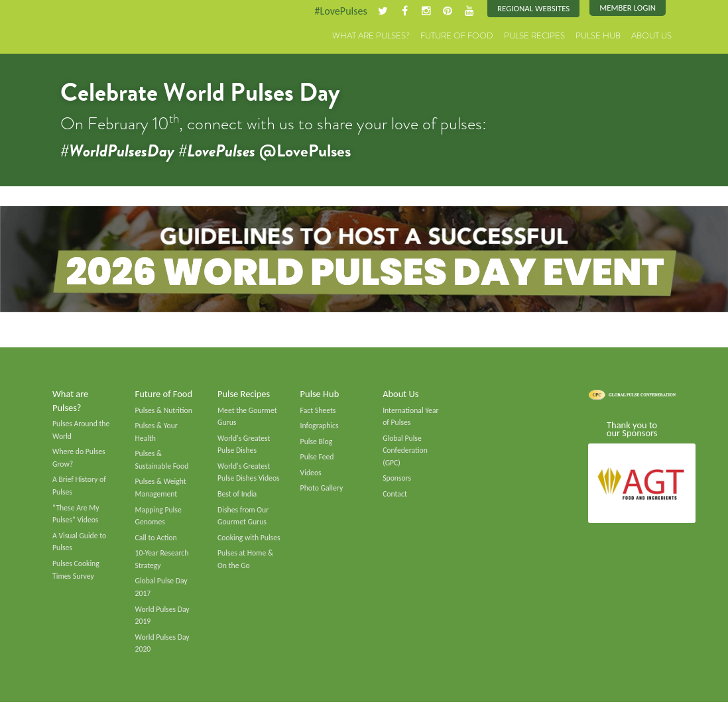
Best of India (237, 495)
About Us (651, 36)
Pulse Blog (317, 441)
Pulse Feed (317, 457)
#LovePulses (339, 11)
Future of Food (457, 36)
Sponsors (397, 479)
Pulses (86, 28)
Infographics (320, 426)
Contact (395, 495)
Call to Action (156, 538)
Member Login (628, 8)
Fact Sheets (318, 410)
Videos (311, 473)
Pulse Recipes (534, 36)
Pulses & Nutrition (164, 410)
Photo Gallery (322, 489)
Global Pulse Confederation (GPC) (405, 450)
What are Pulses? (371, 36)
